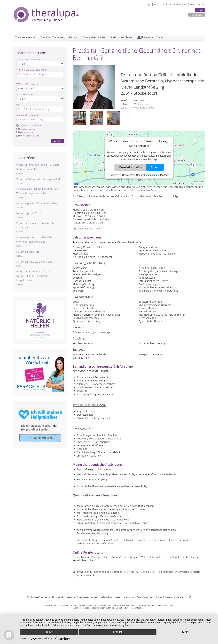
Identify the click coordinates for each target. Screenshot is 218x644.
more (186, 632)
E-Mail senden (140, 104)
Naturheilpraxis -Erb (28, 252)
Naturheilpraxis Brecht (29, 213)
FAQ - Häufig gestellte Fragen (170, 4)
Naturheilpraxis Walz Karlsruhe (34, 262)
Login (200, 10)
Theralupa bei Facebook (63, 597)
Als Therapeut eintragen (38, 597)
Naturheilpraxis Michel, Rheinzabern (37, 203)
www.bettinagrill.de (143, 108)
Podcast (73, 37)
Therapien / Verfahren (52, 37)
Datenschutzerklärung (111, 597)
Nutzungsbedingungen (88, 597)
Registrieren (197, 15)
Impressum (129, 597)
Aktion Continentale (174, 597)
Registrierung (197, 4)
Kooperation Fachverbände (150, 597)
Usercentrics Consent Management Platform (146, 175)
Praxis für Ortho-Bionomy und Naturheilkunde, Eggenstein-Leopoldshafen (33, 276)
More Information (130, 167)
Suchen (57, 141)
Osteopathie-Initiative (94, 37)
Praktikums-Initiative (121, 37)
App (149, 4)
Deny (49, 632)
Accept (155, 167)
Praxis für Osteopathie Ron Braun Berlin (39, 179)
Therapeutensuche (25, 37)
